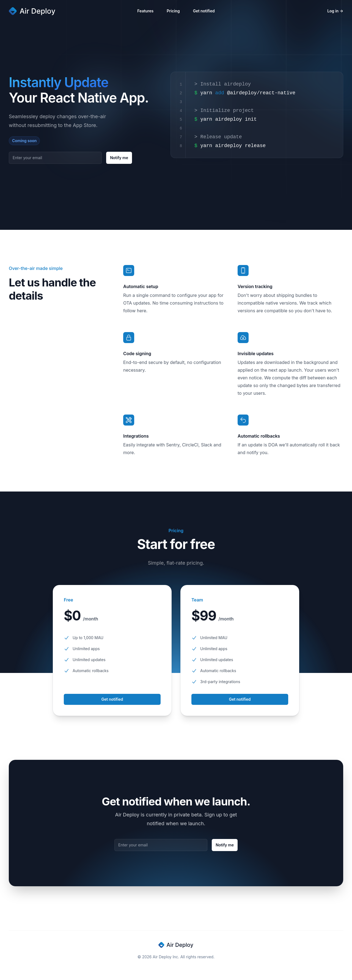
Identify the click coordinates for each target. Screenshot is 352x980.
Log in (335, 11)
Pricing (173, 11)
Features (145, 11)
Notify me (119, 158)
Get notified (204, 11)
